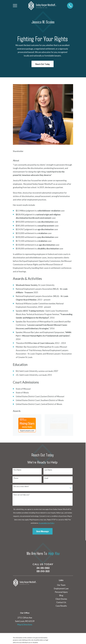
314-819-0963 (43, 568)
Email (46, 478)
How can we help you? (21, 495)
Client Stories (61, 599)
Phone (16, 478)
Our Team (61, 585)
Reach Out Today (43, 64)
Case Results (61, 606)
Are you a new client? (21, 486)
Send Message (42, 531)
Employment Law (61, 588)
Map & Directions (25, 625)
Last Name (48, 470)
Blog (61, 595)
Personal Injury (61, 592)
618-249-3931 (43, 571)
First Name (17, 470)
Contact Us (61, 602)
